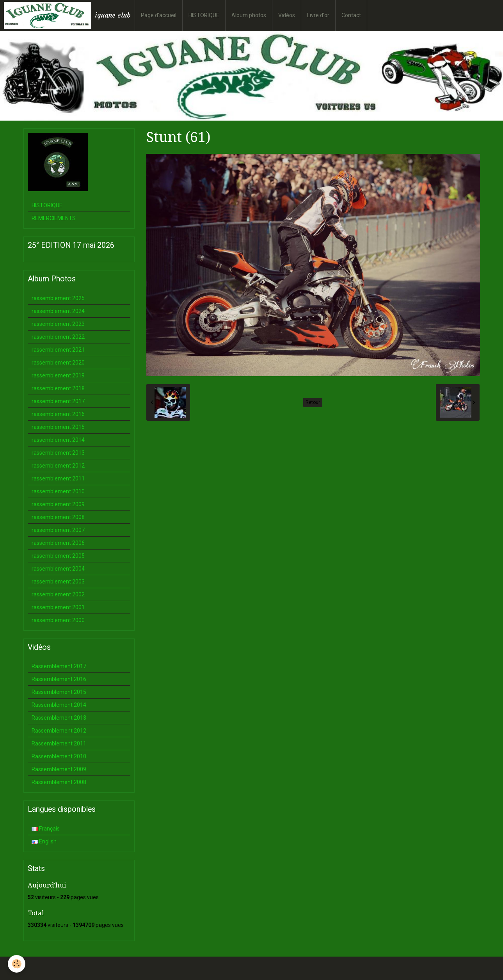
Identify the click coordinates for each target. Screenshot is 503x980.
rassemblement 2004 (58, 569)
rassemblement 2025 (58, 298)
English (44, 841)
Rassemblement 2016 (59, 679)
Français (46, 829)
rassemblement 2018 (58, 388)
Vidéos (287, 15)
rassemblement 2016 (58, 414)
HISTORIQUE (204, 15)
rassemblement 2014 (58, 440)
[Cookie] (17, 964)
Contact (351, 15)
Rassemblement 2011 (59, 743)
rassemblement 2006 (58, 543)
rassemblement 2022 (58, 337)
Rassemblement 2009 (59, 769)
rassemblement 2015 (58, 427)
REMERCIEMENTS (54, 218)
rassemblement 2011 (58, 478)
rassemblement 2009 (58, 504)
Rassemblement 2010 (59, 756)
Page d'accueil (159, 15)
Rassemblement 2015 (59, 692)
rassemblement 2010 (58, 491)
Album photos (249, 15)
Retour (313, 402)
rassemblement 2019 (58, 375)
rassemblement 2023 (58, 324)
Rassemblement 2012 (59, 731)
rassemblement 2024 (58, 311)
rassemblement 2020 (58, 363)
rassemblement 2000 (58, 620)
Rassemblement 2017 (59, 666)
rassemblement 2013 (58, 453)
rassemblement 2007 (58, 530)
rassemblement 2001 (58, 607)
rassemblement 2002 (58, 594)
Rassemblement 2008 (59, 782)
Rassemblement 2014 (59, 705)
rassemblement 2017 (58, 401)
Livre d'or (318, 15)
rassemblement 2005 (58, 556)
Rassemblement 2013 (59, 718)
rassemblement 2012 (58, 466)
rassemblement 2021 (58, 350)
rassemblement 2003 (58, 582)
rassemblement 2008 (58, 517)
